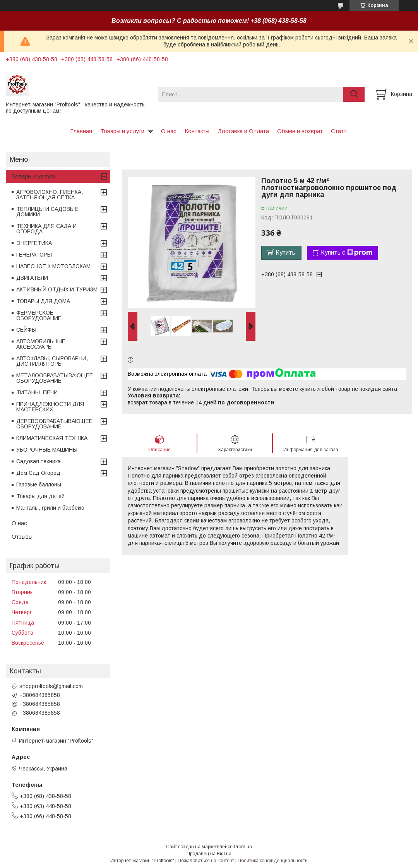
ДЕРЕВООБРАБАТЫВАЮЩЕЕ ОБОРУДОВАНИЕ (54, 424)
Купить (285, 253)
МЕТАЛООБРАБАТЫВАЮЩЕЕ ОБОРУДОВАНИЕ (55, 378)
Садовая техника (39, 461)
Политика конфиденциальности (273, 861)
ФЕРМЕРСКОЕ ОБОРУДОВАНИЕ (39, 315)
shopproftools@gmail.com (51, 686)
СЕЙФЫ (26, 330)
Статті (339, 131)
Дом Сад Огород (38, 473)
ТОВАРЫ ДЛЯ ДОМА (43, 301)
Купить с (347, 253)
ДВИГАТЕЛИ (32, 278)
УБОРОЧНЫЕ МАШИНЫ (47, 450)
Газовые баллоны (39, 485)
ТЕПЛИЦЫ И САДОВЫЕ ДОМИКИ (47, 212)
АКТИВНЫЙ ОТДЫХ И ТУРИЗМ (57, 289)
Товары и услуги (122, 131)
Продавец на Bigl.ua (209, 854)
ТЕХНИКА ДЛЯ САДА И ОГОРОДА (46, 229)
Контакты (197, 131)
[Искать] (354, 94)
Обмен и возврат (300, 131)
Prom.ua (243, 847)
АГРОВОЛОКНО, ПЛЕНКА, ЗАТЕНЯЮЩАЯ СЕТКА (50, 195)
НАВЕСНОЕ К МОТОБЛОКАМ (53, 266)
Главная (81, 131)
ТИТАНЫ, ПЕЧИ (37, 392)
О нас (169, 131)
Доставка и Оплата (243, 131)
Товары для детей (40, 496)
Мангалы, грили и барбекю (50, 508)
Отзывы (22, 537)
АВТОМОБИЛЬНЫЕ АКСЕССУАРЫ (41, 344)
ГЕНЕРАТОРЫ (34, 255)
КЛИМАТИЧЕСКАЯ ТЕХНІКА (52, 438)
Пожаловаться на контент (206, 861)
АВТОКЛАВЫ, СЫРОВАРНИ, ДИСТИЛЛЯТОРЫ (52, 361)
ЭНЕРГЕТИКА (34, 243)
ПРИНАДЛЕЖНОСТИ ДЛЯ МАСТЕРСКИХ (50, 407)
